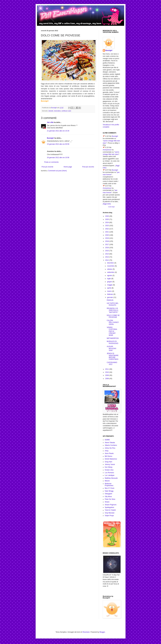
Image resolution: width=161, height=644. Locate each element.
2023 (107, 226)
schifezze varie (66, 111)
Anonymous (107, 150)
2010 (107, 372)
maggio (110, 285)
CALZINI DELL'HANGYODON (113, 322)
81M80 (107, 440)
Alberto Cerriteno (111, 445)
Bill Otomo (109, 456)
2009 (107, 375)
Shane (107, 502)
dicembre (111, 263)
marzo (110, 291)
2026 (107, 216)
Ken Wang (109, 467)
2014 (107, 254)
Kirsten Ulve (109, 470)
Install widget (111, 207)
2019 (107, 238)
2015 (107, 251)
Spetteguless (109, 507)
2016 (107, 248)
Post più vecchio (88, 167)
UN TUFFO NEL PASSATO (113, 304)
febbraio (110, 294)
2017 (107, 245)
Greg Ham (109, 462)
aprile (109, 288)
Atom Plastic (109, 453)
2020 (107, 235)
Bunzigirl (50, 138)
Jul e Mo (50, 122)
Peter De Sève (110, 499)
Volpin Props (109, 516)
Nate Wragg (109, 491)
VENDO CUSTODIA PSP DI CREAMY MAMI (112, 331)
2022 (107, 229)
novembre (111, 266)
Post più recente (48, 167)
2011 (107, 369)
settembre (111, 272)
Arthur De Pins (110, 448)
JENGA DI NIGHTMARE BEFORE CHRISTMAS (113, 356)
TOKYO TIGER (110, 510)
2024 (107, 222)
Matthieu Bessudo (111, 478)
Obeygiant (109, 494)
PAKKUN (110, 300)
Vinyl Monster (110, 513)
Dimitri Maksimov (111, 459)
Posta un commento (52, 162)
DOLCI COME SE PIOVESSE (113, 316)
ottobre (110, 269)
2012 (107, 260)
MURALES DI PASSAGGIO (112, 342)
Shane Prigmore (111, 505)
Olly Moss (108, 497)
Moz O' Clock (110, 488)
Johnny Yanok (110, 464)
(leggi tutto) (107, 204)
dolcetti (51, 111)
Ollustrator (86, 632)
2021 (107, 232)
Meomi (107, 481)
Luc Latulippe (110, 475)
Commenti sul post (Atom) (57, 171)
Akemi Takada (110, 443)
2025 (107, 219)
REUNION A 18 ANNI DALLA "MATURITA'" (112, 310)
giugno (110, 282)
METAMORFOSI (113, 338)
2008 (107, 379)
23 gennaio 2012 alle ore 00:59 (58, 144)
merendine (57, 111)
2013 (107, 257)
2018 (107, 241)
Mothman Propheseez (109, 485)
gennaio (110, 297)
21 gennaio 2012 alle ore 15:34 (58, 131)
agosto (110, 276)
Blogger (102, 632)
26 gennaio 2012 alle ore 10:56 (58, 158)
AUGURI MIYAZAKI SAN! (111, 348)
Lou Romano (109, 473)
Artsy (107, 451)
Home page (68, 167)
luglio (109, 279)
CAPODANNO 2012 (112, 363)
